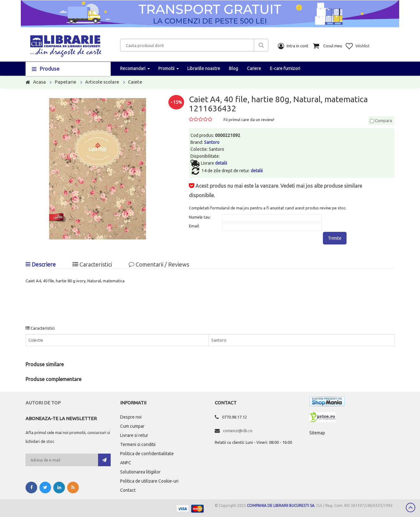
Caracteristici (92, 264)
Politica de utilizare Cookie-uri (149, 481)
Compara (381, 120)
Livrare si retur (134, 435)
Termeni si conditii (138, 444)
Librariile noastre (204, 68)
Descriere (41, 264)
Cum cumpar (132, 426)
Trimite (335, 238)
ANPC (126, 463)
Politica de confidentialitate (147, 454)
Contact (128, 490)
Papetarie (65, 82)
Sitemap (317, 433)
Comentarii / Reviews (159, 264)
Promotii (166, 68)
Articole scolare (102, 82)
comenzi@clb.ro (238, 431)
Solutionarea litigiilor (140, 472)
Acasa (39, 82)
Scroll (411, 508)
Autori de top (43, 403)
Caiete (135, 82)
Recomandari (133, 68)
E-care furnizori (285, 68)
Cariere (254, 68)
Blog (233, 68)
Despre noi (131, 417)
